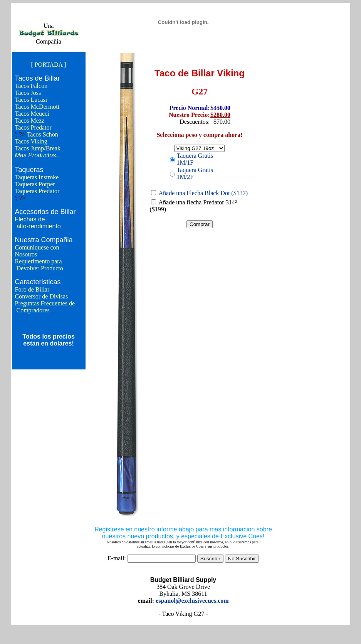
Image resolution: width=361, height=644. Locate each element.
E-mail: (117, 558)
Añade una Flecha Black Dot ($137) (203, 193)
